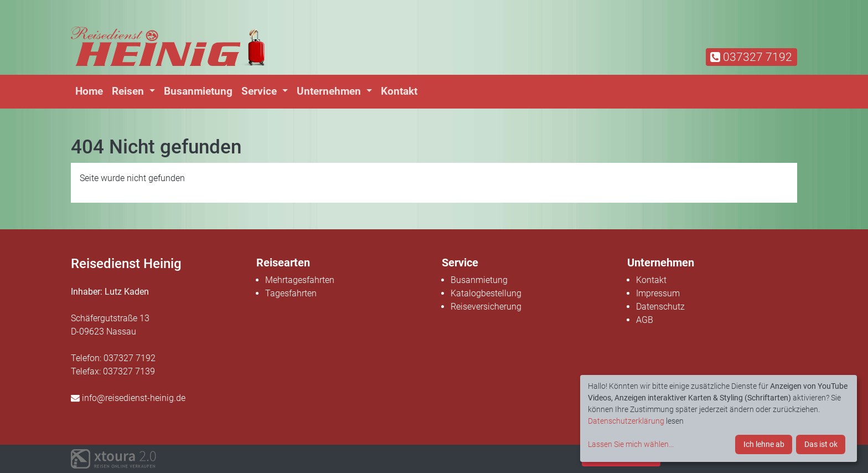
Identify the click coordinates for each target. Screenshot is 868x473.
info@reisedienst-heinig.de (128, 398)
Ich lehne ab (764, 444)
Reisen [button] (129, 91)
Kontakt (399, 91)
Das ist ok (821, 444)
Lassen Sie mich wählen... (631, 444)
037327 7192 (751, 57)
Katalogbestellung (486, 293)
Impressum (658, 293)
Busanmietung (198, 91)
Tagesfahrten (291, 293)
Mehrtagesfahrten (300, 280)
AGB (645, 320)
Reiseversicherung (486, 307)
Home (89, 91)
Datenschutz (660, 307)
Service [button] (260, 91)
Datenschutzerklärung (626, 421)
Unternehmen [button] (330, 91)
